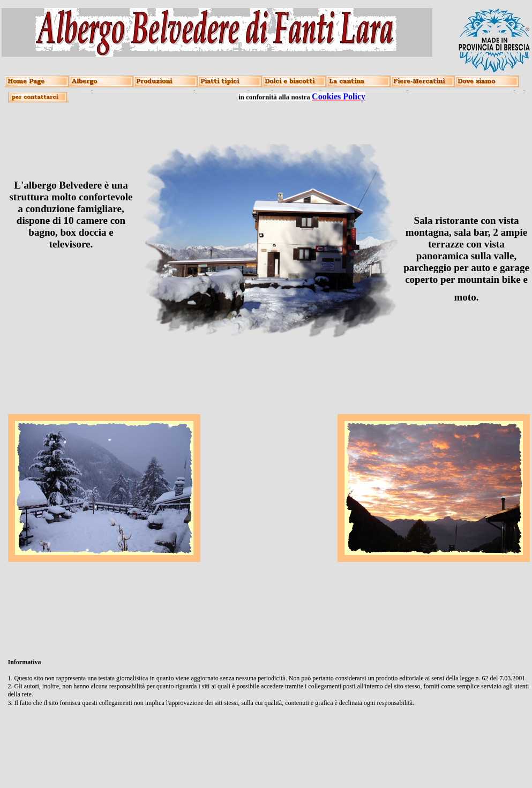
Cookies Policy (339, 95)
